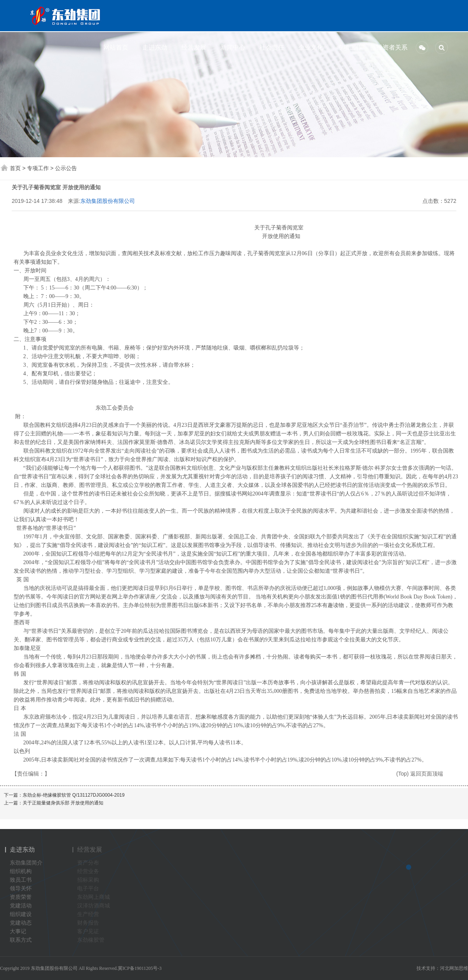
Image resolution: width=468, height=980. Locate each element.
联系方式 (18, 940)
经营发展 (192, 47)
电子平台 (90, 889)
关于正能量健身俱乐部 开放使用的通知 (63, 803)
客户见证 (90, 931)
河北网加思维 (454, 968)
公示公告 (66, 168)
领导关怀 (18, 889)
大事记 (16, 931)
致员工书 (18, 880)
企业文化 (309, 47)
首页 (16, 168)
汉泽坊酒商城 (95, 906)
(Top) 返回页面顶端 (420, 774)
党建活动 (18, 906)
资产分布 (90, 863)
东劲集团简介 (24, 863)
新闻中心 (231, 47)
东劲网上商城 (95, 897)
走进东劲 (153, 47)
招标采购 (90, 880)
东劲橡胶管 (92, 940)
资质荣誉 (18, 897)
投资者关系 (387, 47)
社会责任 (270, 47)
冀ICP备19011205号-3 (140, 968)
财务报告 (90, 923)
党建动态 (18, 923)
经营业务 (90, 871)
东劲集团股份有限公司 (108, 201)
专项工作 (348, 47)
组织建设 (18, 914)
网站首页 (114, 47)
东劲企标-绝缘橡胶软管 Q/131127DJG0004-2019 (74, 795)
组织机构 (18, 871)
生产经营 (90, 914)
